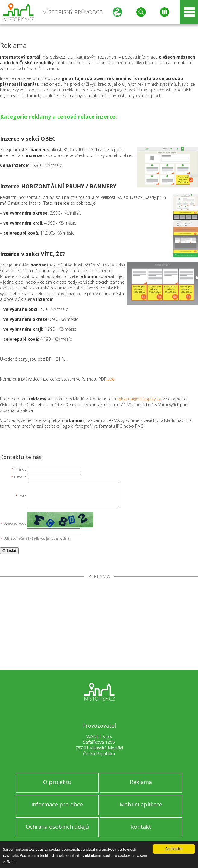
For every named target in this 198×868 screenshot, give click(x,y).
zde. (111, 379)
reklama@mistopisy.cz (139, 399)
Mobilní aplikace (141, 804)
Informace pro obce (57, 804)
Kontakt (141, 827)
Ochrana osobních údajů (57, 827)
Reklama (141, 782)
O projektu (57, 782)
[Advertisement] (99, 624)
